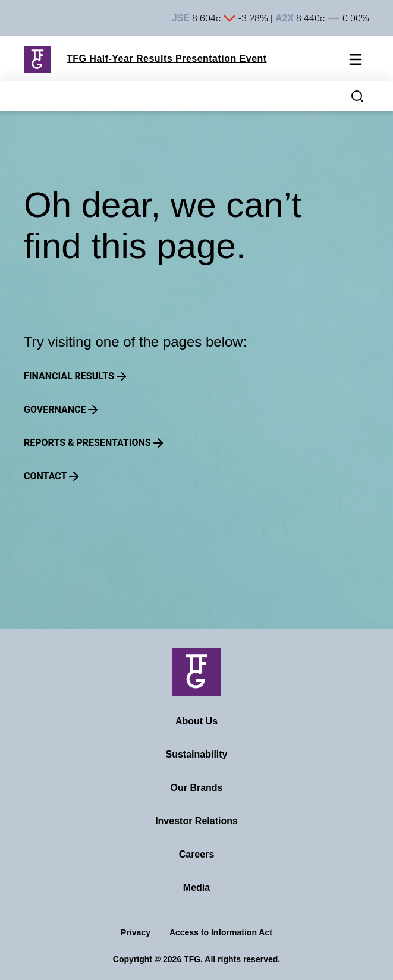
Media (196, 888)
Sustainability (196, 754)
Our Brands (196, 788)
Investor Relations (196, 821)
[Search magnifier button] (357, 96)
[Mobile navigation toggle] (356, 62)
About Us (196, 721)
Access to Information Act (221, 932)
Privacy (136, 932)
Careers (197, 854)
